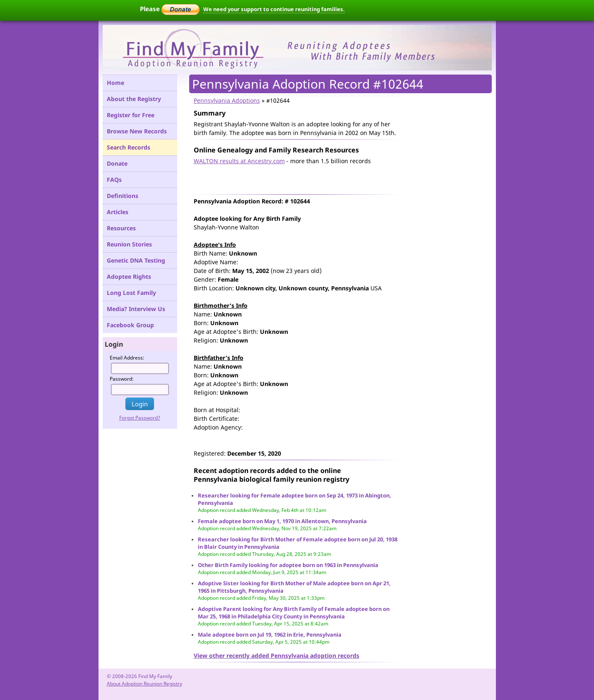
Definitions (123, 196)
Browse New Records (137, 131)
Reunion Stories (129, 244)
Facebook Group (130, 325)
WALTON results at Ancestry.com (239, 161)
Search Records (129, 147)
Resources (121, 228)
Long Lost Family (131, 293)
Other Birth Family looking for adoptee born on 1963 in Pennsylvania (288, 565)
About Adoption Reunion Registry (144, 684)
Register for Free (131, 115)
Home (115, 83)
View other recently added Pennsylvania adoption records (277, 655)
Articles (118, 212)
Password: (122, 379)
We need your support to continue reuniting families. (274, 9)
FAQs (114, 180)
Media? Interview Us (136, 309)
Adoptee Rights (129, 276)
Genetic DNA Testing (136, 260)
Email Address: (127, 358)
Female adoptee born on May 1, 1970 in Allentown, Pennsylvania (282, 521)
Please (170, 9)
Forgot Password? (140, 418)
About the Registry (134, 99)
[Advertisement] (291, 178)
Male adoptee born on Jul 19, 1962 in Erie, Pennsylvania (270, 635)
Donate (117, 163)
